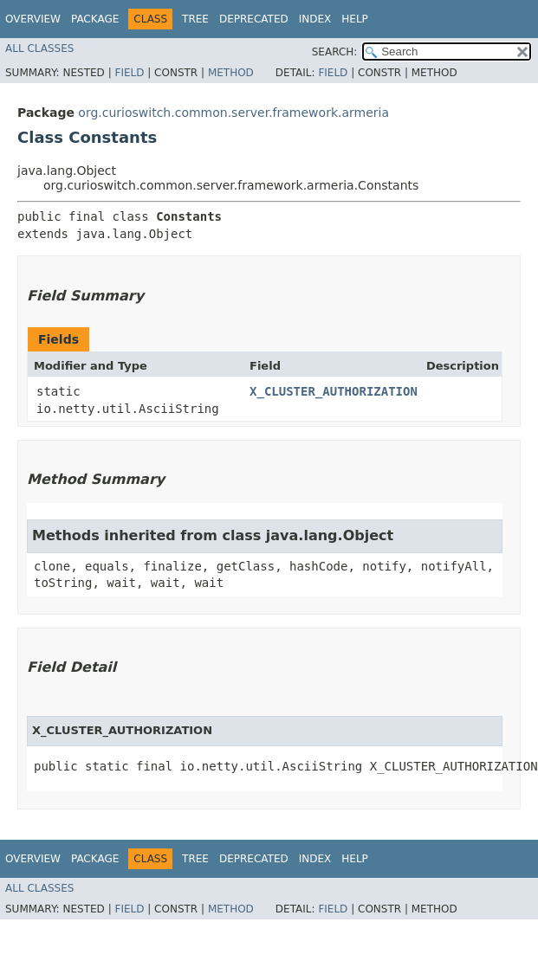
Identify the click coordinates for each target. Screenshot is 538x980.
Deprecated (254, 19)
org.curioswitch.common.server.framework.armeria (233, 113)
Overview (33, 19)
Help (355, 19)
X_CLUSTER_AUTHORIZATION (334, 391)
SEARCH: (335, 52)
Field (129, 73)
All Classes (39, 48)
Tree (195, 19)
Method (231, 73)
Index (315, 19)
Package (95, 19)
